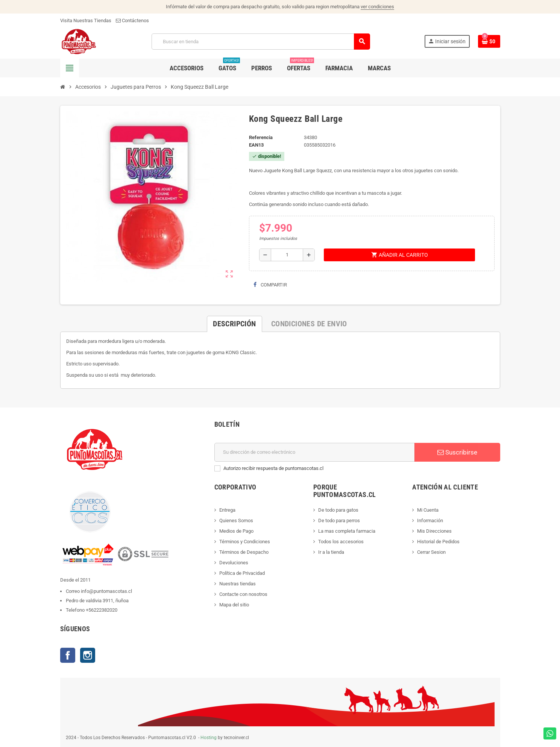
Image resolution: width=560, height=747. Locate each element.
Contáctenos (132, 20)
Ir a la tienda (331, 552)
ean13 (256, 145)
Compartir (270, 285)
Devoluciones (234, 563)
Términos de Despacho (244, 552)
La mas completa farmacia (347, 531)
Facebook (68, 655)
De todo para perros (339, 520)
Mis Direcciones (434, 531)
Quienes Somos (236, 520)
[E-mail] (315, 452)
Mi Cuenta (428, 510)
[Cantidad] (287, 255)
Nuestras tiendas (238, 584)
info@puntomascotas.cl (106, 591)
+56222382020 (102, 610)
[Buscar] (260, 42)
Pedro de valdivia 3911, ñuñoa (97, 601)
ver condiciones (377, 7)
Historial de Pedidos (438, 542)
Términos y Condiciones (245, 542)
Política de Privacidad (242, 573)
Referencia (261, 137)
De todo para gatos (338, 510)
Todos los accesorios (341, 542)
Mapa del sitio (234, 605)
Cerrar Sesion (431, 552)
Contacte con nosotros (243, 594)
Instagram (88, 655)
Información (430, 520)
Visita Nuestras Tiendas (86, 20)
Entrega (227, 510)
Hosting (209, 738)
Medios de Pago (236, 531)
